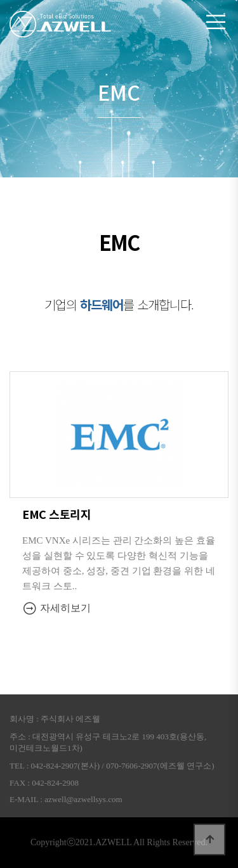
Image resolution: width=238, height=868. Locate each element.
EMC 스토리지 (56, 514)
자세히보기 (56, 608)
